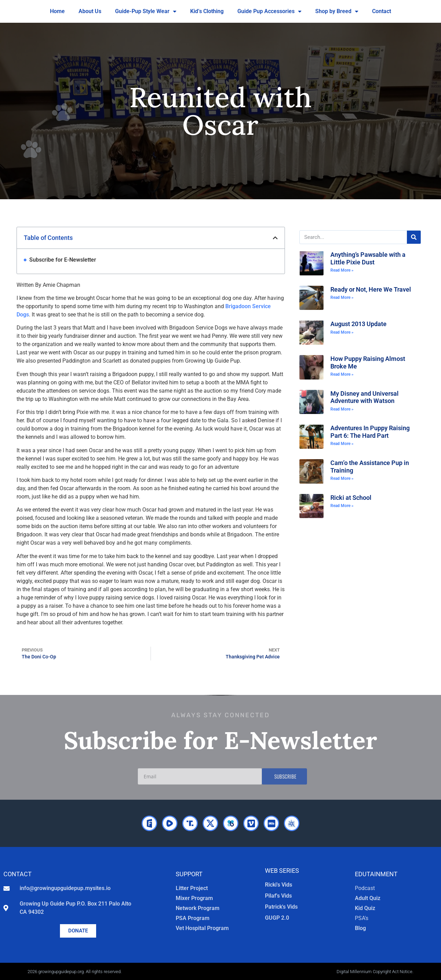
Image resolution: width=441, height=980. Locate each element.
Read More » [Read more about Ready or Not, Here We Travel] (342, 297)
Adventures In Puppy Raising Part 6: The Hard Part (370, 432)
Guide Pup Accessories (269, 11)
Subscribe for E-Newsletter (63, 260)
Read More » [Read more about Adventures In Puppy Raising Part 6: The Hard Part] (342, 444)
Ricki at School (351, 498)
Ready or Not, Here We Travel (371, 289)
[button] (275, 238)
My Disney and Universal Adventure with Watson (365, 397)
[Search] (414, 237)
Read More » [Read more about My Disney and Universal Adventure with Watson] (342, 409)
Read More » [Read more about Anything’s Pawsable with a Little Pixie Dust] (342, 270)
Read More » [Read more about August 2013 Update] (342, 332)
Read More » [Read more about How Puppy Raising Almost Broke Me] (342, 374)
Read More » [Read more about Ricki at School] (342, 506)
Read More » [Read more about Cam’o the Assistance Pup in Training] (342, 478)
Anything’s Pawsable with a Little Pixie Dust (368, 258)
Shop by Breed (337, 11)
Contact (382, 11)
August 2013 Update (358, 324)
